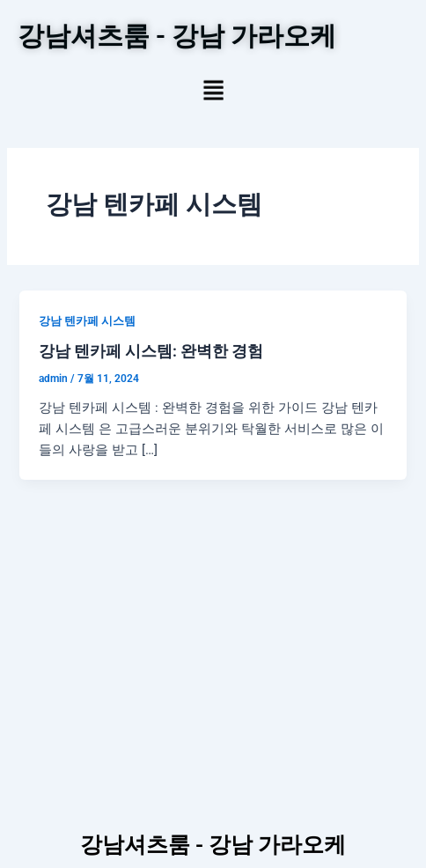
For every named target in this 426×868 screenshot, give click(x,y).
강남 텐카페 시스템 (87, 321)
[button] (213, 92)
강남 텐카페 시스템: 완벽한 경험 (151, 351)
